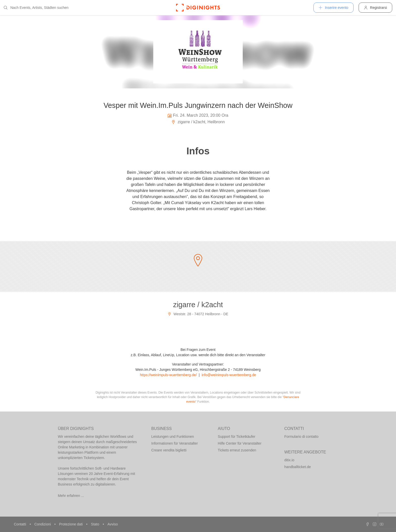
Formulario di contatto (301, 437)
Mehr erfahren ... (71, 496)
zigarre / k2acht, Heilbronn (198, 122)
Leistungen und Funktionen (173, 437)
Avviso (113, 524)
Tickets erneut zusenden (237, 450)
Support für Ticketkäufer (237, 437)
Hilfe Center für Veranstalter (240, 443)
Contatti (20, 524)
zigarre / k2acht (198, 305)
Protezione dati (71, 524)
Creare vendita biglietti (169, 450)
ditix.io (289, 460)
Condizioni (43, 524)
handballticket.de (298, 467)
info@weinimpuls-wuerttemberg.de (229, 375)
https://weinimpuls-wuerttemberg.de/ (168, 375)
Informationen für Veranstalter (175, 443)
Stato (96, 524)
